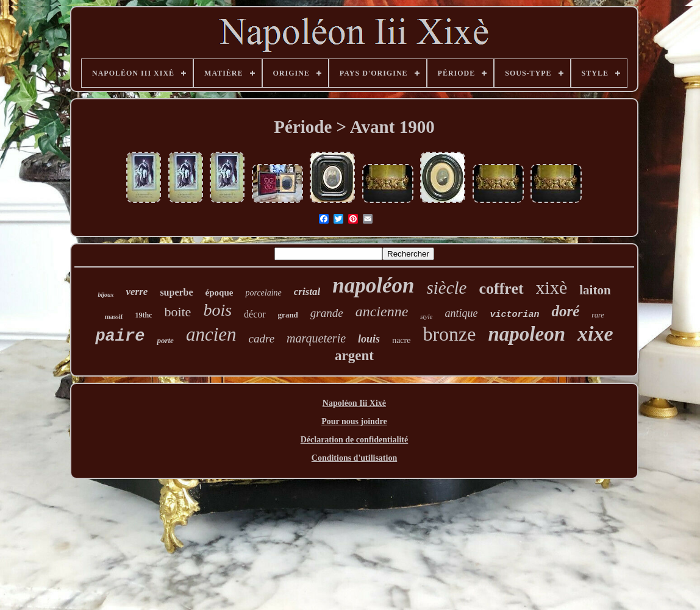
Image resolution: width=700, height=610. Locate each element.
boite (177, 312)
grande (327, 313)
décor (255, 314)
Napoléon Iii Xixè (354, 403)
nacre (401, 340)
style (426, 316)
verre (137, 292)
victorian (514, 315)
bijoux (105, 295)
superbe (176, 292)
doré (565, 311)
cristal (307, 292)
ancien (211, 334)
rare (598, 315)
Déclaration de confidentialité (355, 440)
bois (217, 310)
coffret (501, 289)
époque (220, 293)
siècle (446, 288)
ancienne (382, 311)
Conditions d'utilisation (354, 458)
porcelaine (263, 293)
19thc (143, 315)
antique (461, 313)
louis (369, 339)
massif (113, 316)
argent (354, 356)
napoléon (373, 285)
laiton (595, 290)
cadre (262, 339)
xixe (595, 334)
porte (165, 340)
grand (288, 315)
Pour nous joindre (354, 421)
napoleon (527, 334)
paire (120, 336)
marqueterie (316, 338)
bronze (449, 334)
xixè (552, 287)
